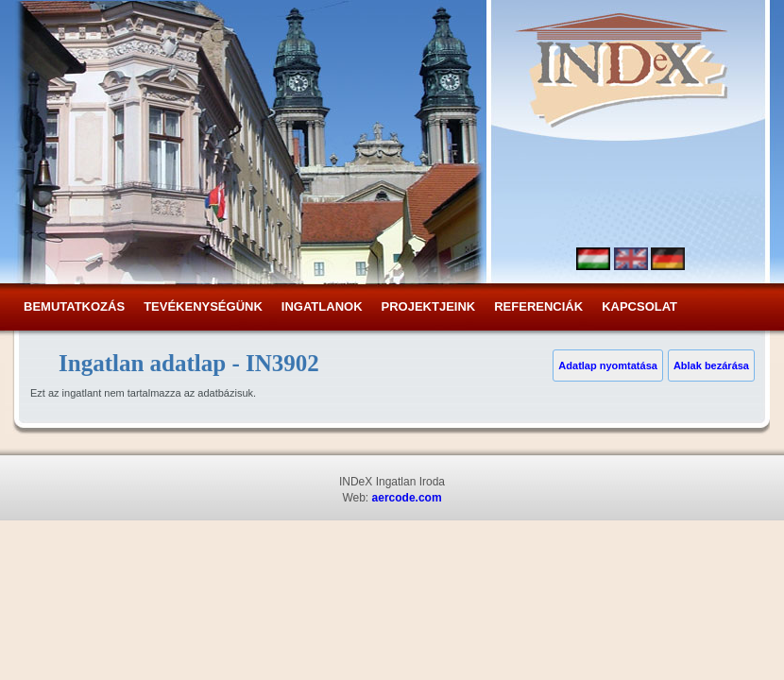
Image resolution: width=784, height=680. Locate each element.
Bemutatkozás (74, 306)
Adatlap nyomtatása (608, 365)
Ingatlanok (322, 306)
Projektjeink (429, 306)
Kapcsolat (639, 306)
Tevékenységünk (203, 306)
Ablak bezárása (711, 365)
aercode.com (407, 498)
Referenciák (538, 306)
